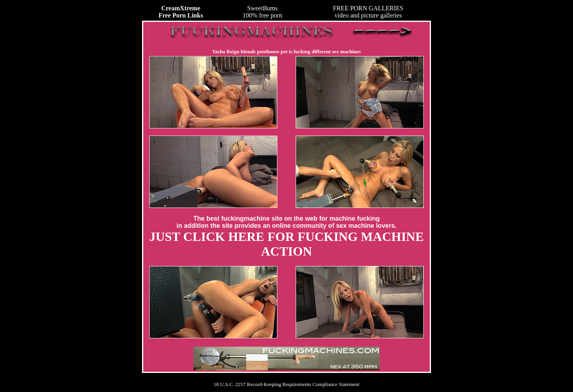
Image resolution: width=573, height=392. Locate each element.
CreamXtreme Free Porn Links (181, 12)
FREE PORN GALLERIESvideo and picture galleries (368, 12)
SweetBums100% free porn (263, 12)
